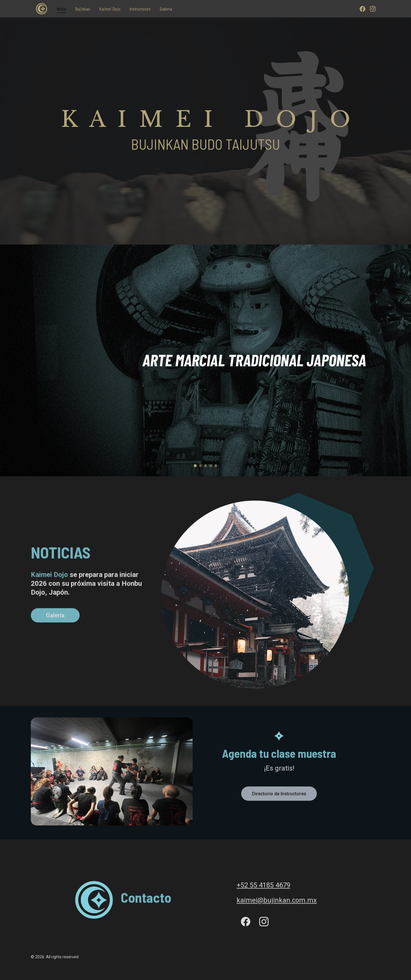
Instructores (140, 9)
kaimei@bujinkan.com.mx (277, 901)
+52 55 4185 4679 (263, 886)
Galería (166, 9)
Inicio (62, 9)
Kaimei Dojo (110, 9)
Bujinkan (83, 9)
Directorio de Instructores (279, 795)
